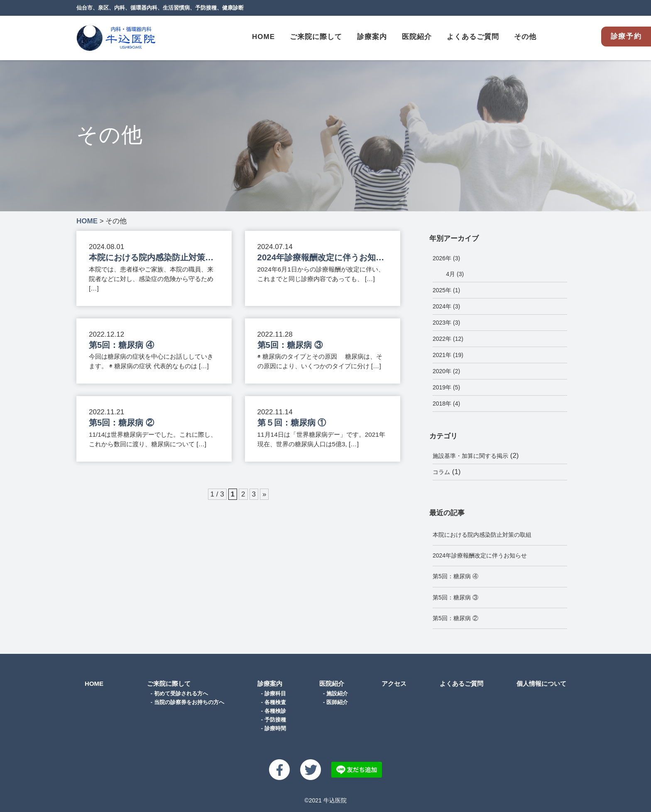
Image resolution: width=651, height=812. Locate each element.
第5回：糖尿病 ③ (455, 597)
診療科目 (275, 693)
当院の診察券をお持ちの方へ (189, 702)
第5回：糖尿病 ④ (455, 576)
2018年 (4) (446, 404)
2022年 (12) (448, 339)
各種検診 (275, 711)
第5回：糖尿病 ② (455, 618)
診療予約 (626, 36)
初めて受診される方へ (181, 693)
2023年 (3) (446, 323)
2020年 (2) (446, 371)
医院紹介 (332, 684)
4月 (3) (455, 274)
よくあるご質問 (473, 37)
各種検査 (275, 702)
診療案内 (270, 684)
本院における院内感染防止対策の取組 (482, 535)
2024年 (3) (446, 306)
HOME (263, 37)
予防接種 (275, 720)
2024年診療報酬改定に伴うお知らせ (480, 555)
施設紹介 (337, 693)
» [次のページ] (264, 494)
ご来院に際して (169, 684)
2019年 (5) (446, 387)
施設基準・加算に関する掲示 (470, 456)
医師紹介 (337, 702)
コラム (441, 472)
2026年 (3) (446, 258)
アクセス (394, 684)
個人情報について (541, 684)
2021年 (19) (448, 355)
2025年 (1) (446, 290)
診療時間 (275, 728)
